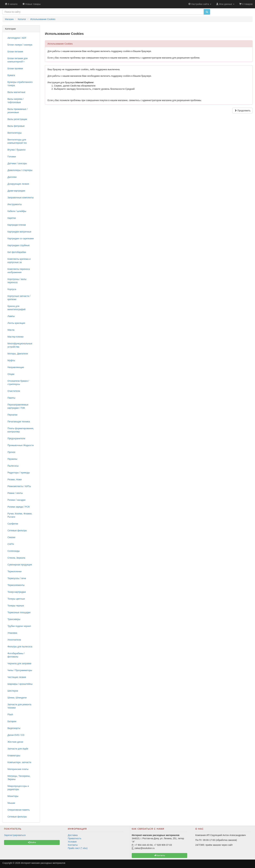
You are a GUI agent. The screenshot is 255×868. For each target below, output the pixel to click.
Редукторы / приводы (19, 473)
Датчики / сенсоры (17, 163)
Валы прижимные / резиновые (17, 111)
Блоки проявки (15, 68)
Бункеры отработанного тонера (20, 84)
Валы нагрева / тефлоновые (15, 101)
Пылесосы (13, 466)
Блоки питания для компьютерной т (17, 60)
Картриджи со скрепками (21, 239)
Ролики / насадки (16, 500)
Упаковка (12, 633)
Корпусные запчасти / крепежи (19, 298)
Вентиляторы (15, 133)
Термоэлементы (16, 585)
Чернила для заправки (19, 663)
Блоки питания (15, 52)
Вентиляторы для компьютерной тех (17, 141)
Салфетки (13, 524)
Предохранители (16, 438)
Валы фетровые (16, 126)
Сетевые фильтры (17, 530)
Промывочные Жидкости (21, 445)
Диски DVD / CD (16, 735)
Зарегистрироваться (15, 835)
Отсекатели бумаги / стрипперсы (18, 383)
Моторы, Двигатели (18, 354)
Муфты (11, 360)
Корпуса (12, 289)
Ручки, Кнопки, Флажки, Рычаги (20, 515)
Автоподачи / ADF (17, 38)
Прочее (11, 452)
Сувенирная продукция (20, 565)
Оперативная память (19, 810)
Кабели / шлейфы (17, 211)
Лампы (11, 316)
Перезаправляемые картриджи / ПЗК (18, 406)
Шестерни (13, 691)
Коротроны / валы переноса (17, 281)
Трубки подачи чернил (19, 626)
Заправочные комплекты (21, 198)
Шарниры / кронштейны (20, 684)
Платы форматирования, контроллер (21, 430)
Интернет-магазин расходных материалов (43, 863)
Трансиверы (14, 619)
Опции (11, 374)
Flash (10, 715)
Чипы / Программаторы (20, 670)
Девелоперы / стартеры (20, 170)
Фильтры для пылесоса (20, 647)
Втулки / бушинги (16, 150)
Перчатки (12, 415)
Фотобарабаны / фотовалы (16, 655)
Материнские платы (18, 769)
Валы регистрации (17, 119)
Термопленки (14, 571)
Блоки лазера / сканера (20, 45)
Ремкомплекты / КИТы (19, 486)
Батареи (12, 721)
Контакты (73, 845)
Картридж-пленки (17, 225)
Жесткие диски (15, 742)
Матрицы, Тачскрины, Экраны (19, 778)
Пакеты (11, 398)
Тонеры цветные (16, 599)
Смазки (11, 537)
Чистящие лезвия (17, 677)
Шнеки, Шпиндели (17, 698)
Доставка (73, 835)
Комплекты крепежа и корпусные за (19, 261)
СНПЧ (11, 544)
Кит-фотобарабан (17, 252)
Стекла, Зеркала (16, 558)
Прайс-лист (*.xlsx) (78, 848)
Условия (72, 842)
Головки (12, 157)
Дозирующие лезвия (18, 184)
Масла (11, 330)
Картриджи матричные (19, 232)
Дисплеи (12, 177)
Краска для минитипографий (16, 308)
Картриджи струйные (19, 245)
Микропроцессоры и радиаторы (18, 788)
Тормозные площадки (19, 612)
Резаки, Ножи (15, 479)
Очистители (14, 391)
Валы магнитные (16, 92)
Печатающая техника (19, 422)
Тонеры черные (16, 606)
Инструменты (15, 204)
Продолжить (242, 111)
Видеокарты (14, 728)
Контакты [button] (159, 855)
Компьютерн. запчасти (19, 762)
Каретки (12, 218)
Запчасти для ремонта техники (19, 706)
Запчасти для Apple (18, 749)
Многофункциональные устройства (20, 345)
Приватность (75, 838)
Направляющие (16, 367)
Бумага (11, 75)
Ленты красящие (16, 323)
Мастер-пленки (15, 337)
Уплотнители (14, 640)
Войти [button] (32, 842)
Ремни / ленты (15, 493)
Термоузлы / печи (17, 578)
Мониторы (13, 796)
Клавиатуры (14, 755)
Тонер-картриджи (17, 592)
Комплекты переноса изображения (19, 271)
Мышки (11, 803)
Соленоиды (14, 551)
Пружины (12, 459)
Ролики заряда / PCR (19, 507)
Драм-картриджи (16, 191)
